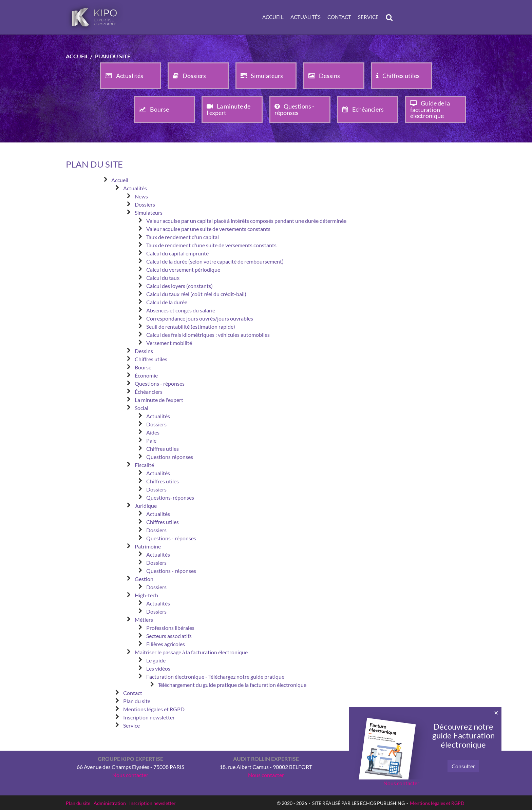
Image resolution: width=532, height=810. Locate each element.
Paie (151, 440)
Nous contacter (130, 775)
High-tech (146, 595)
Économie (146, 375)
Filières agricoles (166, 644)
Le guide (156, 660)
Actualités (306, 17)
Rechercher (391, 17)
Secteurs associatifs (169, 636)
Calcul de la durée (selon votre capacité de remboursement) (215, 261)
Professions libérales (170, 628)
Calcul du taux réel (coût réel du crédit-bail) (196, 294)
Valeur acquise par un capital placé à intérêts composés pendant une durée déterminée (246, 221)
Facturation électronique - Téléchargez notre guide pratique (215, 677)
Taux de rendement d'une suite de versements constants (211, 245)
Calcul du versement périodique (183, 269)
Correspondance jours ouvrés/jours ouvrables (200, 318)
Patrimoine (148, 546)
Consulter (463, 766)
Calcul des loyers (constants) (179, 286)
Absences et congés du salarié (181, 310)
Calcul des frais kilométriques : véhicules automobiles (208, 335)
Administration (110, 803)
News (141, 196)
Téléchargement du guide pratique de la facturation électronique (232, 685)
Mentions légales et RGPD (154, 709)
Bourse (143, 367)
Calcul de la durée (167, 302)
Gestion (144, 579)
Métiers (144, 620)
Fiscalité (144, 465)
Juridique (146, 506)
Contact (339, 17)
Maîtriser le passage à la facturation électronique (191, 652)
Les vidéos (158, 668)
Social (141, 408)
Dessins (144, 351)
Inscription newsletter (149, 717)
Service (368, 17)
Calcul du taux (163, 278)
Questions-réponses (170, 497)
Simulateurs (149, 213)
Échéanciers (149, 392)
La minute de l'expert (159, 400)
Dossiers (145, 204)
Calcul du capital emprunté (177, 253)
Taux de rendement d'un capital (183, 237)
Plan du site (137, 701)
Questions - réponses (160, 383)
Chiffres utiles (151, 359)
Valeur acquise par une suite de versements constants (208, 229)
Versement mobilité (169, 343)
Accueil (273, 17)
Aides (153, 432)
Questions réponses (170, 457)
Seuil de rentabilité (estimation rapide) (191, 326)
